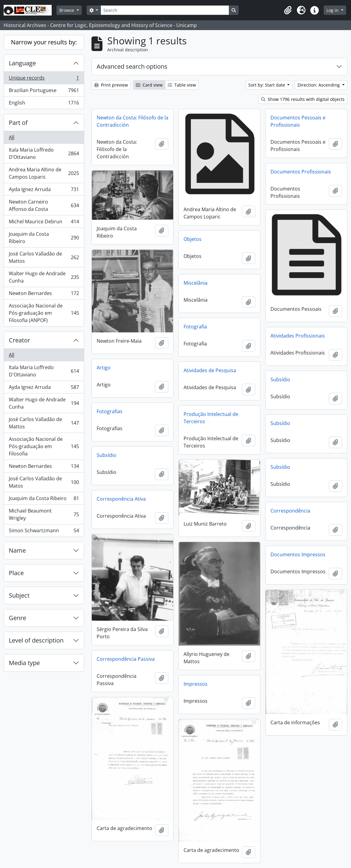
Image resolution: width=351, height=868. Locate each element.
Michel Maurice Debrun (44, 223)
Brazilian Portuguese (44, 92)
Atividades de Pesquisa (210, 370)
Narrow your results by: (44, 42)
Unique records (44, 79)
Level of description (36, 640)
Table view (182, 85)
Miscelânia (196, 283)
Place (16, 573)
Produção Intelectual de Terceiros (211, 418)
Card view (149, 85)
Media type (24, 663)
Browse (67, 10)
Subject (19, 595)
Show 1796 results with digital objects (303, 99)
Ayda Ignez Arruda (44, 191)
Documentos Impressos (298, 554)
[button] (288, 10)
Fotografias (110, 411)
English (44, 104)
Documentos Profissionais (301, 172)
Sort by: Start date (267, 85)
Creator (19, 340)
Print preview (111, 85)
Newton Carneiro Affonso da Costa (44, 205)
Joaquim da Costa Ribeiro (44, 238)
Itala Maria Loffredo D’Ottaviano (44, 153)
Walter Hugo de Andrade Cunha (44, 277)
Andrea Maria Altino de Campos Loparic (44, 173)
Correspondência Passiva (126, 659)
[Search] (165, 10)
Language (22, 63)
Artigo (104, 368)
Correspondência (290, 511)
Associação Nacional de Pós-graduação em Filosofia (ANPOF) (44, 313)
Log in (333, 10)
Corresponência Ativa (121, 499)
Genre (17, 618)
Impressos (196, 684)
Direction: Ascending (319, 85)
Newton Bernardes (44, 295)
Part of (18, 123)
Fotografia (195, 327)
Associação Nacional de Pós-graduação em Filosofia (44, 446)
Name (17, 550)
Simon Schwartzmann (44, 532)
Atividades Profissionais (298, 336)
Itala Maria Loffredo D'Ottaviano (44, 371)
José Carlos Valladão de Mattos (44, 257)
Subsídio (280, 379)
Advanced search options (132, 66)
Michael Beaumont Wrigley (44, 514)
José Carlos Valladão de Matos (44, 482)
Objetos (193, 239)
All (12, 137)
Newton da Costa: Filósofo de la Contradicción (132, 121)
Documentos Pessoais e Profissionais (298, 121)
